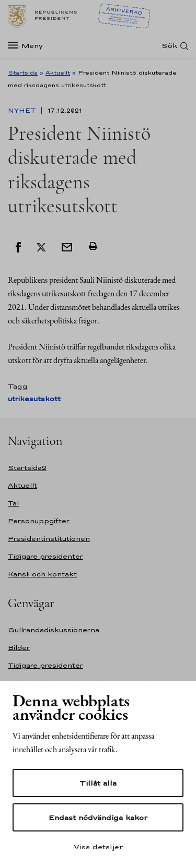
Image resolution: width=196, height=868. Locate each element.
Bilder (19, 648)
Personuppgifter (39, 521)
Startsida (23, 73)
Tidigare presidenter (45, 556)
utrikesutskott (34, 399)
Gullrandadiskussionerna (54, 630)
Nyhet (23, 111)
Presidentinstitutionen (49, 539)
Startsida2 (27, 468)
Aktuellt (58, 73)
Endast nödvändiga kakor (98, 817)
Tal (13, 503)
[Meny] (28, 46)
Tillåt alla (98, 783)
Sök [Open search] (169, 46)
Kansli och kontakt (42, 574)
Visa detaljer (98, 847)
